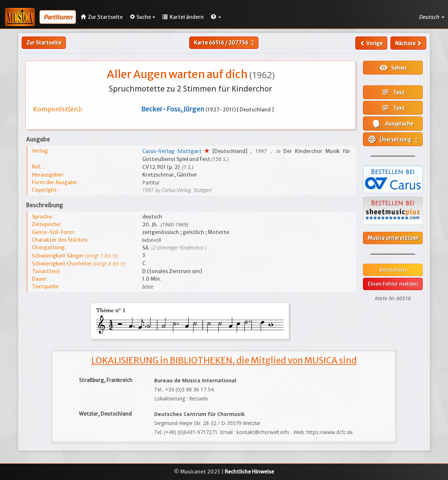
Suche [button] (143, 17)
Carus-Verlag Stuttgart (173, 151)
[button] (216, 17)
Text (393, 92)
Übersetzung (394, 139)
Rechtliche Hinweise (249, 472)
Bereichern (393, 270)
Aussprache (393, 124)
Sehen (393, 68)
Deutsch (432, 17)
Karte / (225, 43)
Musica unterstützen (393, 238)
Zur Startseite (44, 43)
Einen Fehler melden (393, 284)
